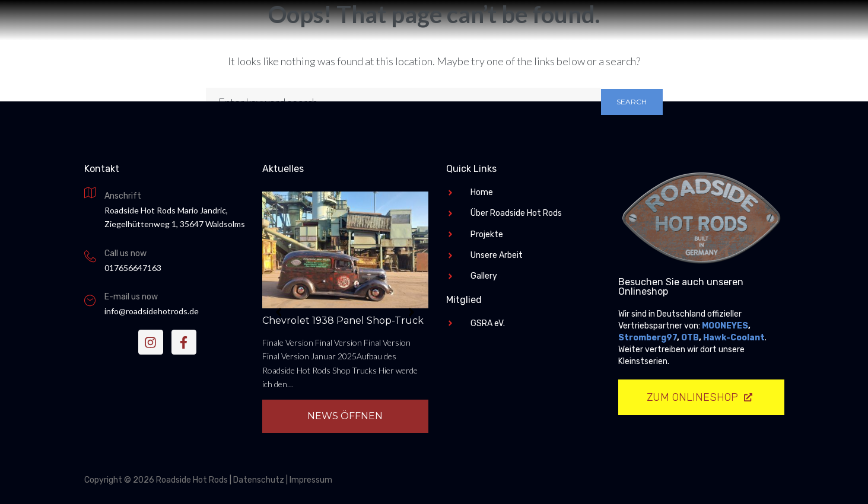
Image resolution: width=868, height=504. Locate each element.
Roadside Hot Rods (434, 245)
